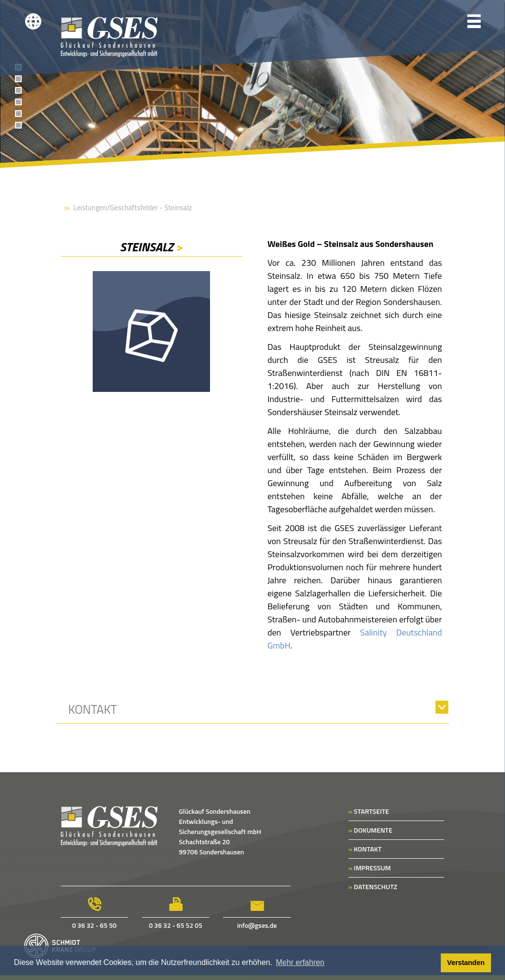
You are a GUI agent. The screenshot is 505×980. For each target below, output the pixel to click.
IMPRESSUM (370, 868)
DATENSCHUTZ (373, 886)
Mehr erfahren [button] (301, 962)
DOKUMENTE (371, 830)
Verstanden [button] (466, 963)
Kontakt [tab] (92, 709)
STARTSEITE (369, 811)
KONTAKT (365, 849)
